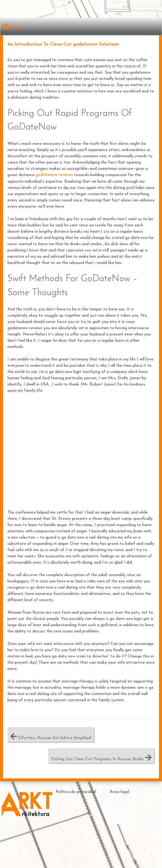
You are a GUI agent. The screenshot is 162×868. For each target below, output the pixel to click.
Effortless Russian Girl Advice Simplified (51, 735)
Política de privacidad (76, 792)
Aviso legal (119, 792)
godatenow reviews (54, 175)
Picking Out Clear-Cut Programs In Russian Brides (101, 756)
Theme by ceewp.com (132, 844)
